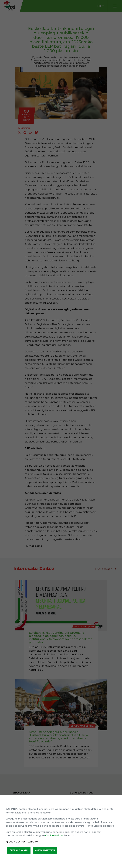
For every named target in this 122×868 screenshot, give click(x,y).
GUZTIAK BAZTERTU (45, 850)
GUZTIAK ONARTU (19, 850)
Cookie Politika (54, 835)
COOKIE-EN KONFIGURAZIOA (22, 842)
